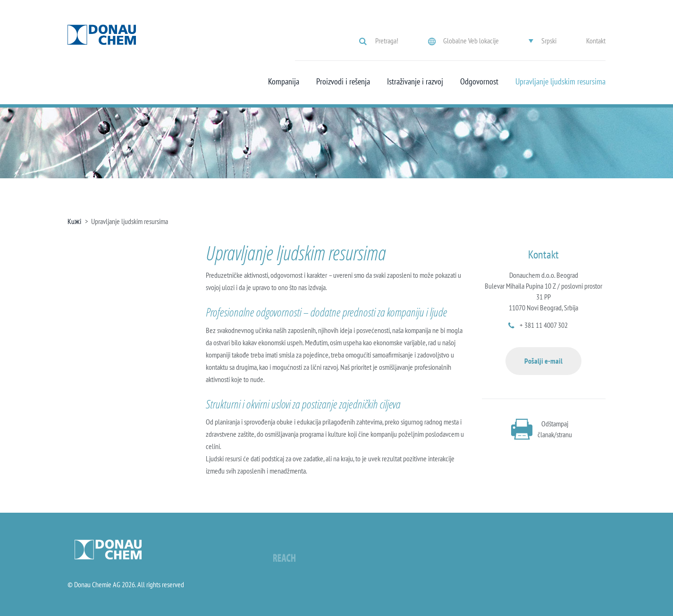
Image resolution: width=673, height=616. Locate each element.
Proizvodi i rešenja (343, 82)
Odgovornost (479, 82)
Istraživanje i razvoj (415, 82)
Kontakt (596, 41)
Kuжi (74, 221)
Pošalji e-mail (543, 361)
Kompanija (284, 82)
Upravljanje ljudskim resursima (560, 82)
